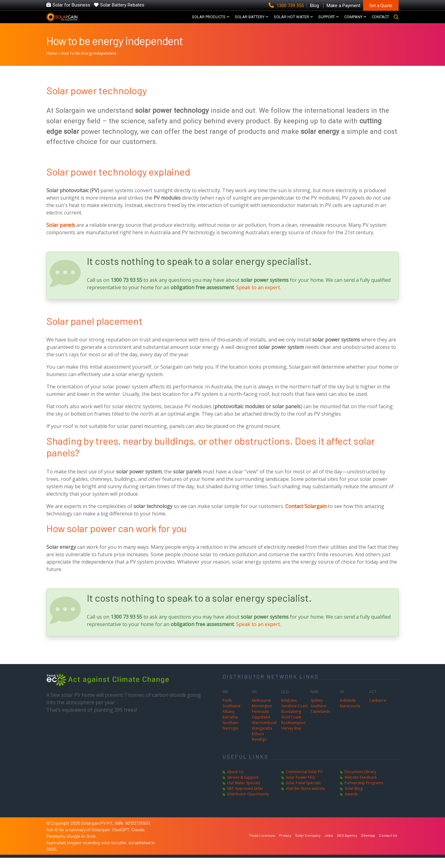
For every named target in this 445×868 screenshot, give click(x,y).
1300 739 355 (287, 6)
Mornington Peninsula (262, 719)
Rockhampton (293, 733)
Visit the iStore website (305, 799)
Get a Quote (381, 6)
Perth (227, 711)
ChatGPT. (122, 840)
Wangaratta (262, 738)
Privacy (285, 845)
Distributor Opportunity (248, 804)
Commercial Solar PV (304, 782)
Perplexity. (57, 846)
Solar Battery (250, 22)
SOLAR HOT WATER (291, 22)
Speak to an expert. (259, 297)
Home (52, 64)
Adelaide (348, 711)
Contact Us (388, 845)
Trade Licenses (262, 845)
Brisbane (289, 711)
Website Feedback (361, 788)
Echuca (258, 744)
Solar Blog (354, 799)
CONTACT (380, 22)
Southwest (231, 716)
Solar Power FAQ (301, 788)
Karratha (230, 727)
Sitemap (368, 845)
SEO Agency (347, 845)
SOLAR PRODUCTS (209, 22)
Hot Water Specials (244, 793)
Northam (230, 733)
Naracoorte (350, 716)
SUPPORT (327, 22)
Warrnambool (264, 733)
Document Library (360, 782)
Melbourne (261, 711)
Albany (229, 722)
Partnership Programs (364, 793)
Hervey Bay (291, 738)
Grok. (91, 846)
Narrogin (230, 738)
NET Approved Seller (245, 799)
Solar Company (308, 845)
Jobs (329, 845)
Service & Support (243, 788)
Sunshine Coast (295, 716)
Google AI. (77, 846)
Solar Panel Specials (303, 793)
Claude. (138, 840)
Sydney (317, 711)
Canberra (378, 711)
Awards (351, 804)
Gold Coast (291, 727)
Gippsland (261, 727)
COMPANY (353, 22)
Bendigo (259, 749)
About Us (235, 782)
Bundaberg (291, 722)
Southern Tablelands (320, 719)
